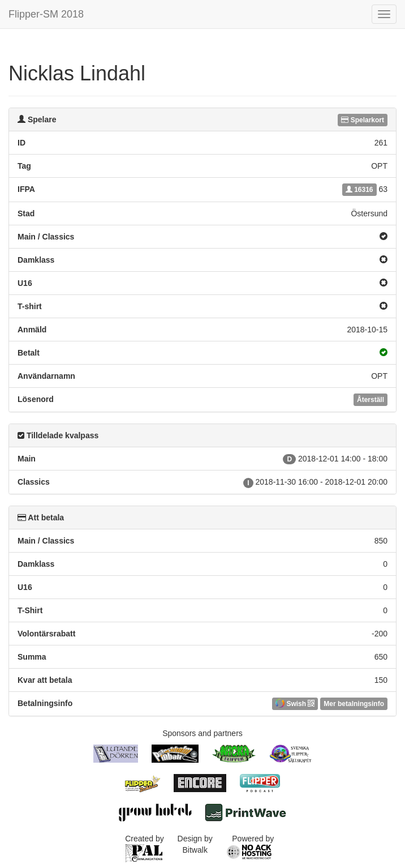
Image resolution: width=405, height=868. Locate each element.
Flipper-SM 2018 (46, 14)
